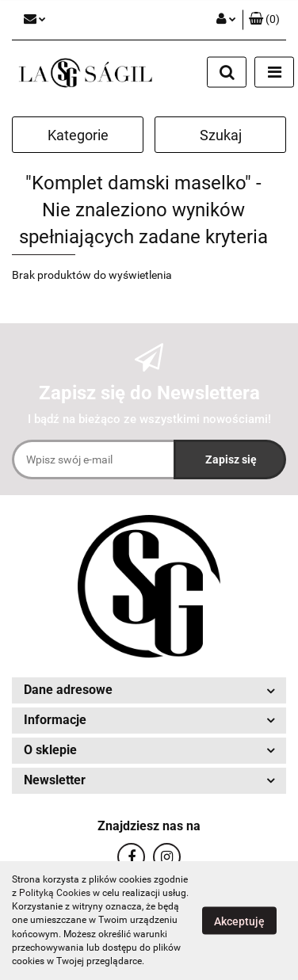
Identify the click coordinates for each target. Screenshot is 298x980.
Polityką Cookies (55, 893)
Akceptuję (239, 921)
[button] (264, 20)
